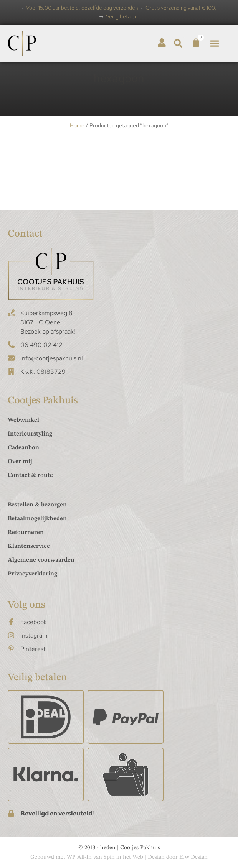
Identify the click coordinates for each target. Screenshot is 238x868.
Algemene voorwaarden (41, 560)
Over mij (20, 462)
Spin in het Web (123, 857)
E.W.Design (193, 857)
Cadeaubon (23, 448)
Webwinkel (23, 420)
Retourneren (26, 533)
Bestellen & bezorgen (37, 505)
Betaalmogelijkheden (37, 519)
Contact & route (30, 475)
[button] (178, 44)
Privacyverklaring (32, 574)
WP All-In (79, 857)
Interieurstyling (30, 434)
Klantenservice (29, 546)
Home (77, 125)
